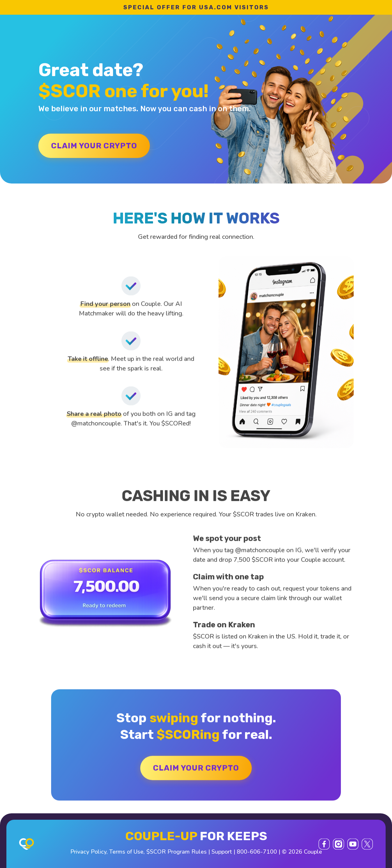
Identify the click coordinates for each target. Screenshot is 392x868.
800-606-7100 (257, 852)
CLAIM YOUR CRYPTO (94, 146)
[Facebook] (324, 844)
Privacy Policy (88, 852)
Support (222, 852)
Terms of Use (126, 852)
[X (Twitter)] (367, 844)
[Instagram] (338, 844)
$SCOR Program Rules (177, 852)
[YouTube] (353, 844)
